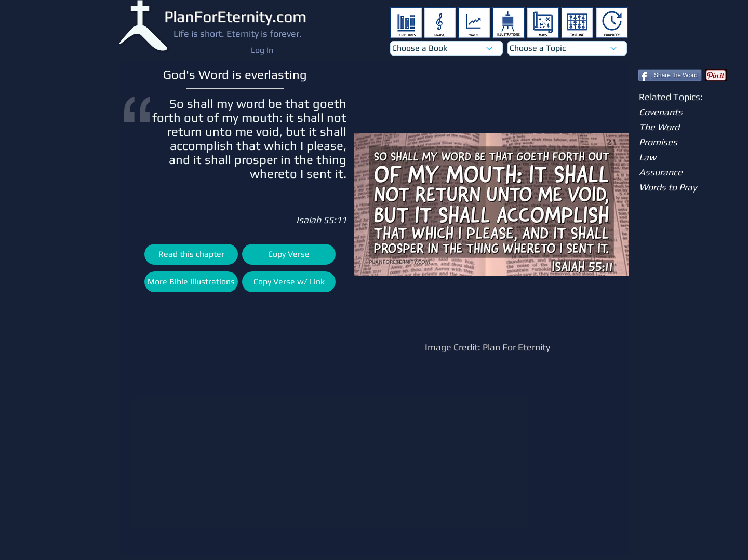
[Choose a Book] (446, 48)
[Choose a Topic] (567, 48)
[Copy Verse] (289, 254)
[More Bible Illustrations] (191, 282)
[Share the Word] (670, 75)
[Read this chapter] (191, 254)
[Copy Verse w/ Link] (289, 282)
